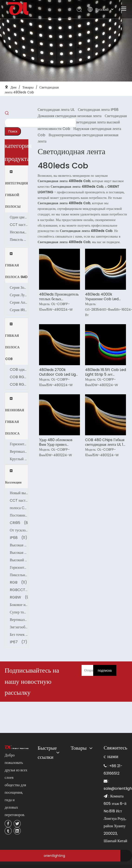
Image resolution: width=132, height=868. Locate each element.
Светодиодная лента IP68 (98, 110)
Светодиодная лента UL (56, 110)
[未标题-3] (16, 747)
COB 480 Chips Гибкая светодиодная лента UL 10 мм (105, 442)
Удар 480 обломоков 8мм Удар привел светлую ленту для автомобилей (56, 442)
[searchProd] (40, 123)
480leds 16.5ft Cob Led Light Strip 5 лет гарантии (106, 372)
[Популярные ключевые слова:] (13, 131)
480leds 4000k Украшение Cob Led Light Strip (102, 297)
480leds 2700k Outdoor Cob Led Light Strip (59, 372)
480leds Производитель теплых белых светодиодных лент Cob (59, 297)
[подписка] (105, 670)
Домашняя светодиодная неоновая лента (70, 116)
